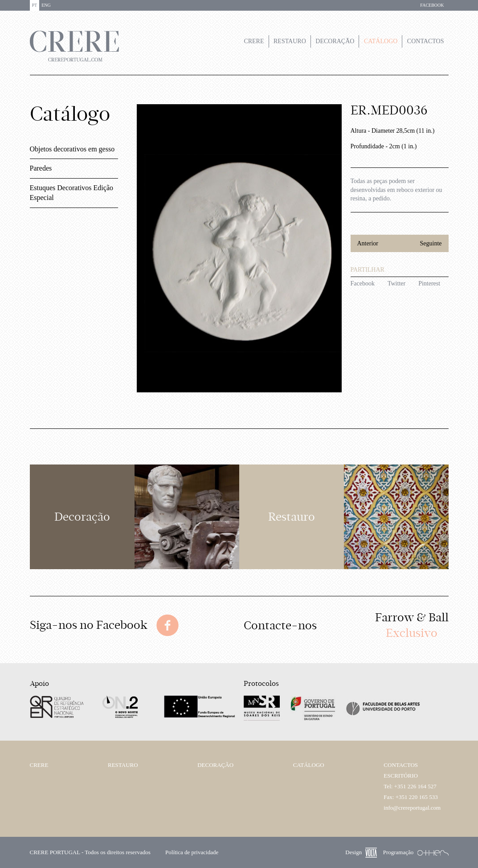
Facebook (363, 283)
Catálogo (381, 41)
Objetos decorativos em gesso (72, 149)
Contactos (426, 41)
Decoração (335, 41)
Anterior (368, 243)
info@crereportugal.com (412, 808)
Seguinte (431, 243)
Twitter (396, 283)
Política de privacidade (192, 852)
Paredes (41, 168)
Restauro (290, 41)
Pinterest (429, 283)
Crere (254, 41)
